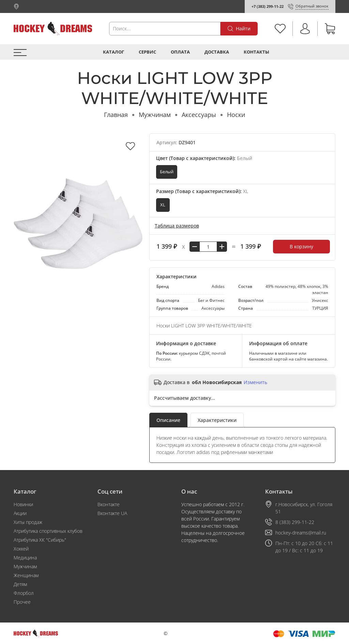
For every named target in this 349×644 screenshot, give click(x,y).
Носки (236, 115)
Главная (116, 115)
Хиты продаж (28, 522)
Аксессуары (199, 115)
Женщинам (26, 575)
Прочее (22, 602)
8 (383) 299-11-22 (295, 522)
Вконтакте (109, 504)
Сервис (147, 52)
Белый (167, 172)
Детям (20, 584)
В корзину (301, 246)
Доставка (217, 52)
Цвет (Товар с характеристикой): (204, 158)
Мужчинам (155, 115)
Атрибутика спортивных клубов (48, 531)
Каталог (113, 52)
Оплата (180, 52)
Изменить (255, 382)
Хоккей (21, 549)
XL (163, 205)
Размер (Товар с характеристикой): (202, 191)
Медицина (25, 558)
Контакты (256, 52)
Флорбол (24, 593)
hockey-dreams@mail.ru (301, 533)
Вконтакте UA (112, 513)
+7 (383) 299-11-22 (268, 6)
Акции (20, 513)
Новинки (23, 504)
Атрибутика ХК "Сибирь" (40, 540)
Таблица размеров (177, 226)
